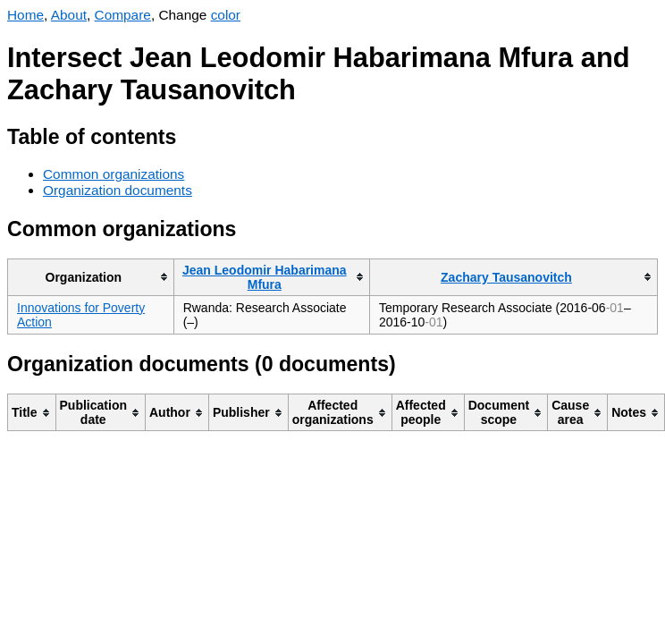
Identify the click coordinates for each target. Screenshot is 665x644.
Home (25, 15)
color (226, 15)
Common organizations (114, 174)
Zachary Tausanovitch (506, 277)
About (69, 15)
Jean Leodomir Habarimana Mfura (265, 277)
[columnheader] (91, 277)
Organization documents (118, 190)
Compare (123, 15)
